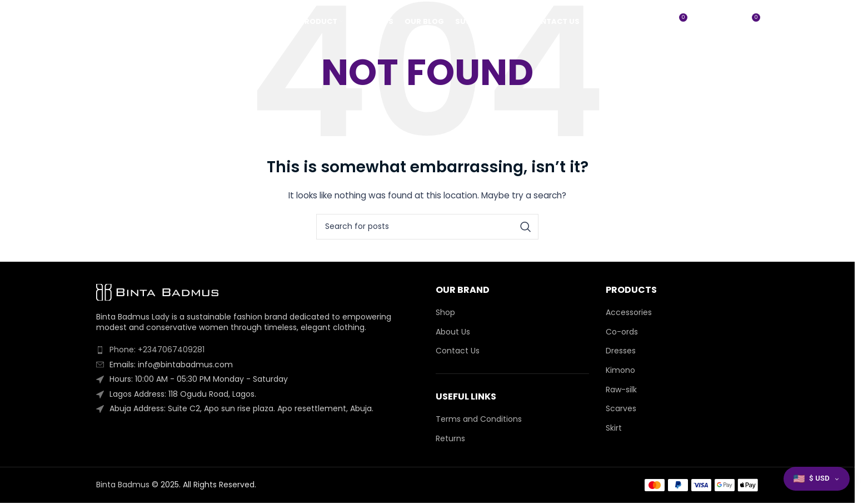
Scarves (621, 409)
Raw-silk (621, 390)
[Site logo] (152, 22)
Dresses (621, 351)
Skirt (614, 428)
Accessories (629, 313)
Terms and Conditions (479, 419)
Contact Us (458, 351)
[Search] (727, 22)
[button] (817, 479)
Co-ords (622, 332)
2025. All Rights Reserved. (208, 485)
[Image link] (157, 292)
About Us (453, 332)
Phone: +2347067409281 (157, 350)
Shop (445, 313)
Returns (450, 439)
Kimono (620, 370)
